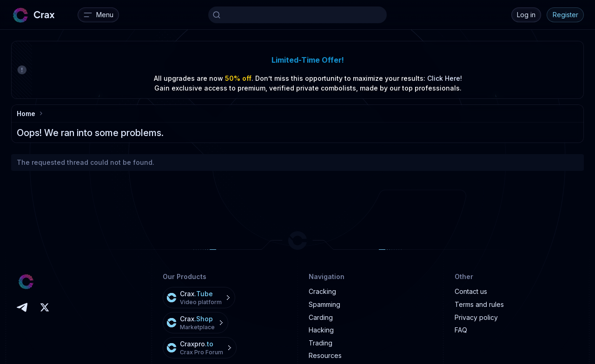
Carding (321, 317)
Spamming (324, 304)
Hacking (321, 330)
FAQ (461, 330)
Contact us (471, 291)
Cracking (322, 291)
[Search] (297, 15)
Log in (526, 15)
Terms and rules (479, 304)
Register (565, 15)
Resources (325, 355)
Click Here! (445, 78)
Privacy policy (476, 317)
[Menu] (98, 15)
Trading (321, 343)
